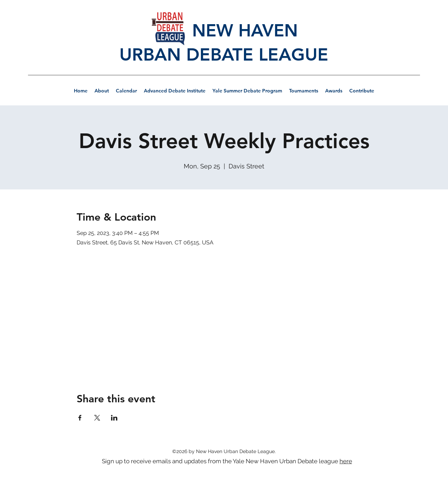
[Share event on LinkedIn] (114, 418)
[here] (346, 461)
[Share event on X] (97, 418)
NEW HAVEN (224, 30)
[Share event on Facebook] (80, 418)
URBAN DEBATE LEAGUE (224, 55)
